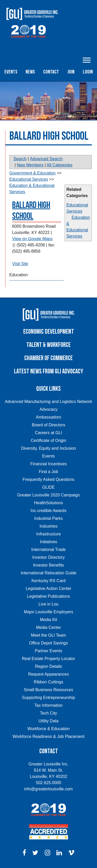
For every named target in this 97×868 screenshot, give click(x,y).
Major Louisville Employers (48, 612)
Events (11, 72)
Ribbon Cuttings (49, 682)
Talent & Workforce (48, 345)
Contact (51, 72)
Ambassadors (49, 417)
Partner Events (49, 651)
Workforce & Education (48, 729)
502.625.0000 (49, 783)
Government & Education (32, 173)
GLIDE (48, 487)
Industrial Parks (48, 518)
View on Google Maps (32, 239)
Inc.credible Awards (48, 511)
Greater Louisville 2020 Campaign (49, 495)
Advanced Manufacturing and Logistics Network (49, 402)
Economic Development (49, 332)
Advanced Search (46, 159)
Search (20, 159)
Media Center (48, 627)
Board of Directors (48, 425)
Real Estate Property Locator (48, 659)
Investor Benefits (48, 565)
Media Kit (48, 620)
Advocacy (48, 409)
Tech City (49, 713)
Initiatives (48, 542)
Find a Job (48, 472)
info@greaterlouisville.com (49, 789)
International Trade (48, 550)
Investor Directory (48, 557)
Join (71, 72)
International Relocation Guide (48, 573)
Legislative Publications (48, 596)
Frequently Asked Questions (48, 479)
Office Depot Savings (48, 643)
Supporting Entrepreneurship (48, 698)
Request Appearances (48, 674)
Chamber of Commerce (48, 358)
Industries (48, 526)
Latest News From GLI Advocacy (48, 371)
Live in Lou (48, 604)
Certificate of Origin (48, 440)
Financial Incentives (48, 464)
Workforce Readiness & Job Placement (48, 736)
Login (88, 72)
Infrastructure (48, 534)
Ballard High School (31, 211)
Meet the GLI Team (49, 635)
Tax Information (48, 705)
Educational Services (29, 179)
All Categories (59, 165)
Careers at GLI (48, 433)
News (30, 72)
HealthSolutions (48, 503)
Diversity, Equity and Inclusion (48, 448)
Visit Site (20, 264)
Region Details (48, 666)
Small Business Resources (48, 690)
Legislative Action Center (48, 588)
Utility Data (48, 721)
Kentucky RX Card (49, 581)
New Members (30, 165)
